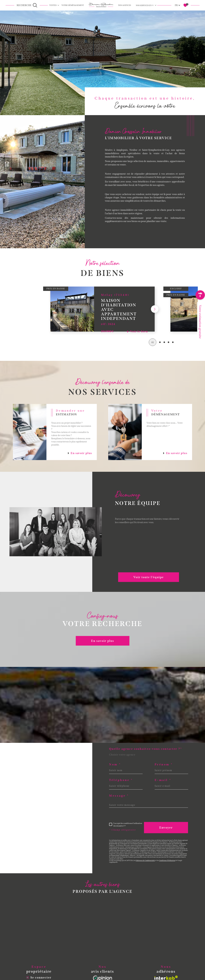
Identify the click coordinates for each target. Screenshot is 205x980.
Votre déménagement (73, 5)
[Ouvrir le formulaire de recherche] (27, 5)
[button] (155, 316)
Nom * (115, 765)
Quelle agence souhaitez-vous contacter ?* (146, 749)
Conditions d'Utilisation (167, 860)
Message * (119, 796)
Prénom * (164, 765)
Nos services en (145, 5)
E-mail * (163, 780)
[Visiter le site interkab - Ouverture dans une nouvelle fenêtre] (166, 978)
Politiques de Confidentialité (145, 860)
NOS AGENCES (125, 5)
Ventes (53, 5)
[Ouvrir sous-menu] (58, 5)
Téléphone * (121, 780)
